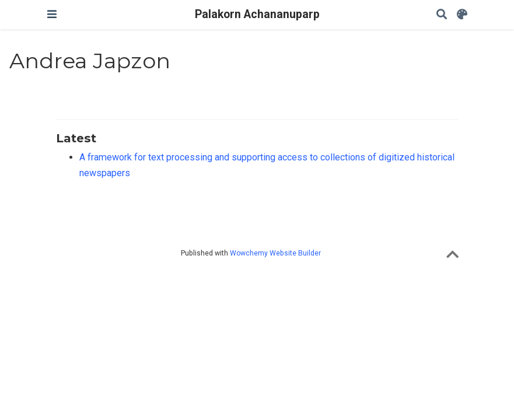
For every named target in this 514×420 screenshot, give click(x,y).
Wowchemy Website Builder (275, 253)
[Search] (442, 15)
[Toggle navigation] (52, 14)
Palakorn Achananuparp (257, 14)
